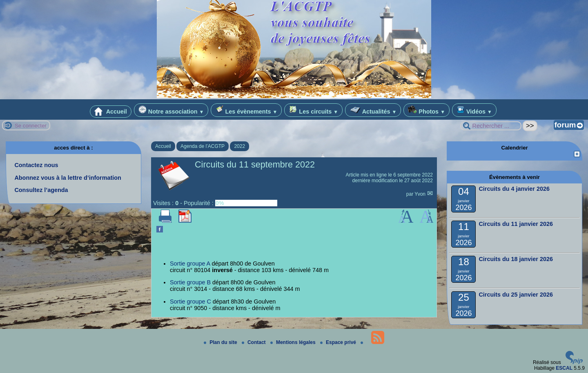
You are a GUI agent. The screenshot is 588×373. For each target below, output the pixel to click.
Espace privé (339, 342)
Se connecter (31, 126)
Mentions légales (294, 342)
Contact (254, 342)
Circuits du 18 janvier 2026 (516, 259)
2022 (239, 146)
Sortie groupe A (190, 264)
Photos (427, 110)
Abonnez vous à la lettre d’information (68, 178)
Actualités (373, 110)
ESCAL (564, 368)
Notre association (171, 110)
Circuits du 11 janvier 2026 (516, 224)
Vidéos (474, 110)
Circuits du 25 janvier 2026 (516, 295)
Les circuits (313, 110)
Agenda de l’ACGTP (203, 146)
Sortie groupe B (190, 282)
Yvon (421, 194)
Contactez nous (36, 165)
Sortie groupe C (190, 302)
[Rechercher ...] (491, 126)
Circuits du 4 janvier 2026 (514, 189)
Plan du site (221, 342)
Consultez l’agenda (41, 190)
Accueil (111, 112)
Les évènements (246, 110)
